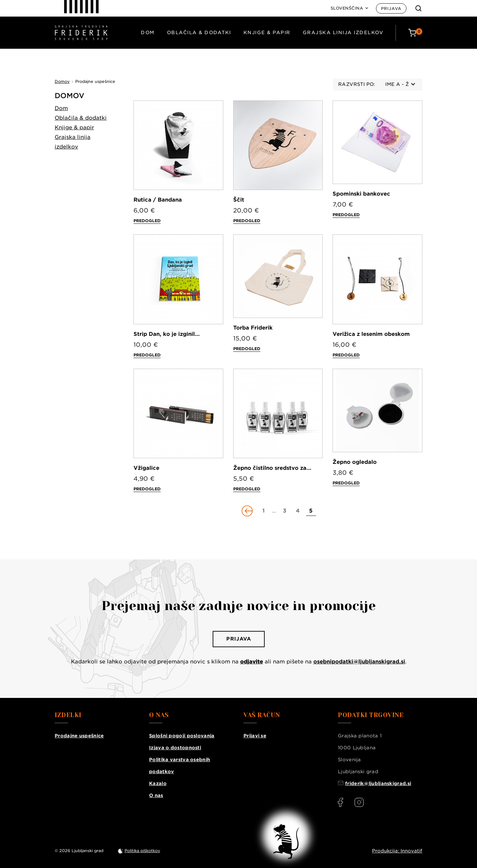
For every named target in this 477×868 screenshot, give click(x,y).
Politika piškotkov (142, 851)
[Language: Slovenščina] (349, 8)
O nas (156, 795)
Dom (148, 32)
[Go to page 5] (311, 511)
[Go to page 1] (264, 511)
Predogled (147, 221)
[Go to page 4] (298, 511)
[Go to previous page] (248, 511)
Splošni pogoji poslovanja (182, 736)
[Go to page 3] (285, 511)
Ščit (239, 200)
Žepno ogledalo (355, 462)
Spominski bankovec (361, 194)
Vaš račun (262, 715)
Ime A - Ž (400, 84)
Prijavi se (255, 736)
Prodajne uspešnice (79, 736)
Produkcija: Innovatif (397, 851)
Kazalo (158, 783)
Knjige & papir (267, 32)
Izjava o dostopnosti (175, 748)
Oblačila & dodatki (199, 32)
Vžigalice (146, 468)
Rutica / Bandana (158, 200)
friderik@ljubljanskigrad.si (378, 783)
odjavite (252, 662)
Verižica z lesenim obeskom (371, 334)
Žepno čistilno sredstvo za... (272, 468)
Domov (70, 96)
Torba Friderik (253, 328)
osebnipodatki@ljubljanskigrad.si (359, 662)
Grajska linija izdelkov (343, 32)
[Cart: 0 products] (415, 33)
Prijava (391, 8)
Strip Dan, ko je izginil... (167, 334)
